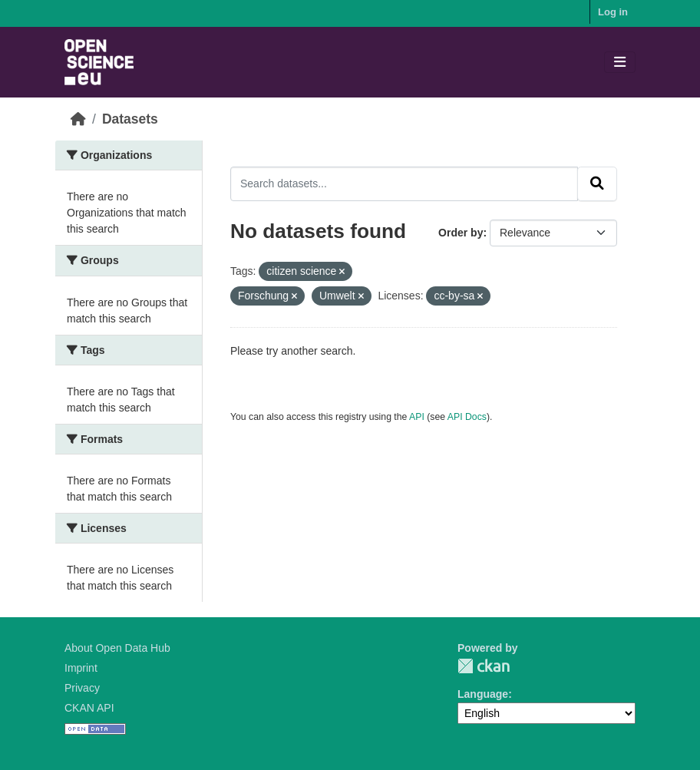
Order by (461, 233)
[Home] (78, 119)
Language (483, 694)
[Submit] (597, 183)
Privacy (82, 688)
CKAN (484, 666)
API (417, 417)
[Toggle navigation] (620, 63)
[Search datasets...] (404, 183)
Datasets (130, 119)
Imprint (81, 668)
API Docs (467, 417)
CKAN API (89, 708)
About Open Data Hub (117, 648)
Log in (613, 12)
